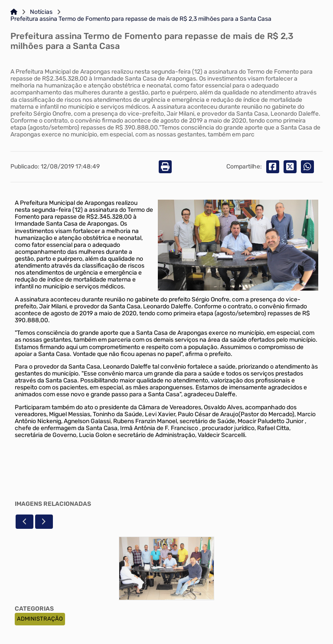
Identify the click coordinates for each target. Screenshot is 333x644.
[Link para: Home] (14, 12)
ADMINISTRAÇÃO (40, 619)
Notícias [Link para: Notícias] (41, 12)
